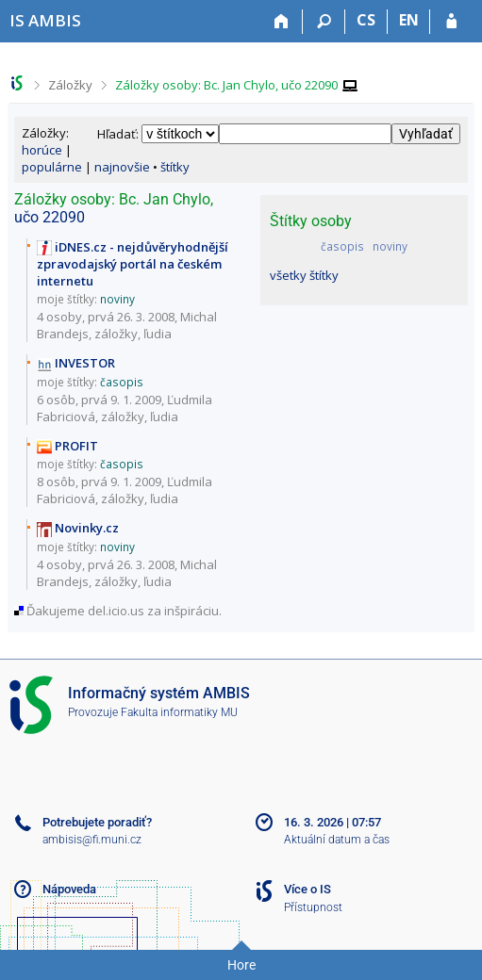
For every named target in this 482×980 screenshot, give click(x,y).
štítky (175, 167)
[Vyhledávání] (324, 22)
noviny (390, 246)
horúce (42, 150)
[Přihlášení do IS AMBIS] (451, 22)
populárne (52, 167)
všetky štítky (304, 275)
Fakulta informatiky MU (179, 712)
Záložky (70, 85)
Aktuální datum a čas (337, 840)
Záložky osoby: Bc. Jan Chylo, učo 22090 (226, 85)
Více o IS (307, 889)
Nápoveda (69, 889)
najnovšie (122, 167)
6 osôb (56, 400)
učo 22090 (50, 217)
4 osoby (59, 317)
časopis (342, 246)
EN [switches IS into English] (409, 20)
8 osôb (56, 482)
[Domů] (282, 22)
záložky (116, 334)
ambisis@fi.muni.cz (92, 840)
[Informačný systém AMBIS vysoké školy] (45, 20)
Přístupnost (313, 907)
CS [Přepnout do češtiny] (366, 20)
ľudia (158, 334)
